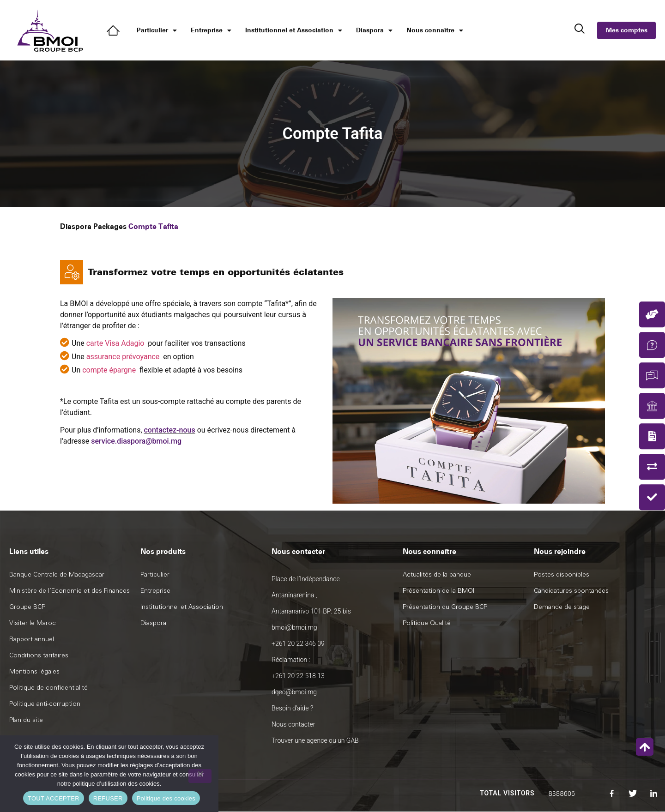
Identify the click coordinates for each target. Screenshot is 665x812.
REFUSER (108, 798)
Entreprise (211, 30)
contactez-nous (170, 430)
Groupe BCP (27, 607)
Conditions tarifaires (39, 655)
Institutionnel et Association (294, 30)
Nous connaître (435, 30)
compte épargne (109, 370)
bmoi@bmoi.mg (294, 627)
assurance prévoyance (123, 357)
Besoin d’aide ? (292, 708)
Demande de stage (562, 607)
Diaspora (374, 30)
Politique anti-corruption (45, 704)
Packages (110, 226)
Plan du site (26, 720)
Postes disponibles (562, 574)
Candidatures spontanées (571, 591)
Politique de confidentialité (48, 688)
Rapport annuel (32, 639)
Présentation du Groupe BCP (445, 607)
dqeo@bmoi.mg (294, 692)
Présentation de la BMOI (438, 591)
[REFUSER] (200, 776)
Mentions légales (34, 671)
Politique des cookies (166, 798)
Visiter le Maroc (33, 623)
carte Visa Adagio (115, 343)
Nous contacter (293, 724)
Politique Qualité (427, 623)
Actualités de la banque (437, 574)
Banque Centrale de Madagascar (57, 574)
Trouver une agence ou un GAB (315, 740)
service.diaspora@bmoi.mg (136, 441)
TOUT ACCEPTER (54, 798)
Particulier (157, 30)
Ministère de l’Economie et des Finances (70, 591)
